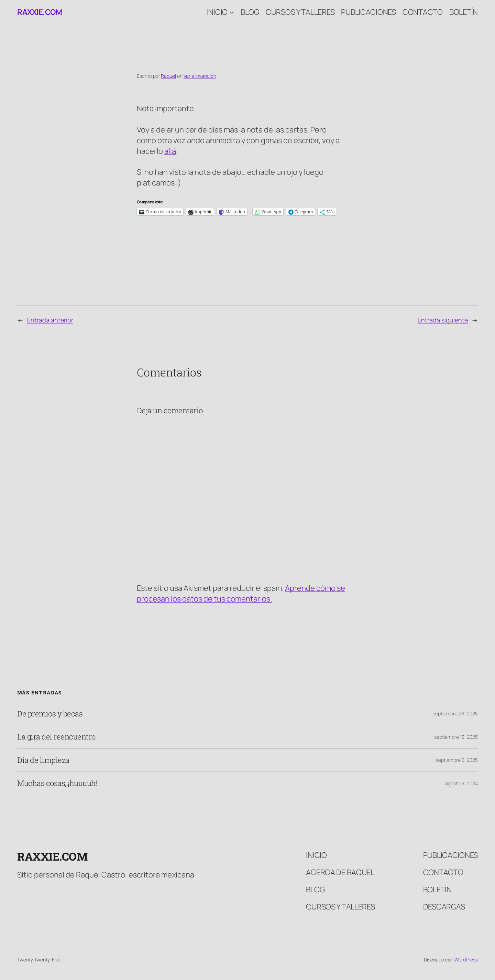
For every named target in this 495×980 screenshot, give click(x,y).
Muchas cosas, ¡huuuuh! (57, 783)
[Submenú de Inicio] (232, 12)
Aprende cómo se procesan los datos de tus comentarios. (241, 593)
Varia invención (200, 76)
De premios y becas (50, 714)
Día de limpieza (43, 760)
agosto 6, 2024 (461, 783)
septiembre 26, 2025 (455, 713)
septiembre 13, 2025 (456, 737)
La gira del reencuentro (56, 737)
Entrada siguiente (443, 320)
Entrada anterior (50, 320)
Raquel (168, 76)
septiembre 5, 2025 (457, 760)
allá (170, 151)
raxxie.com (40, 12)
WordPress (466, 960)
